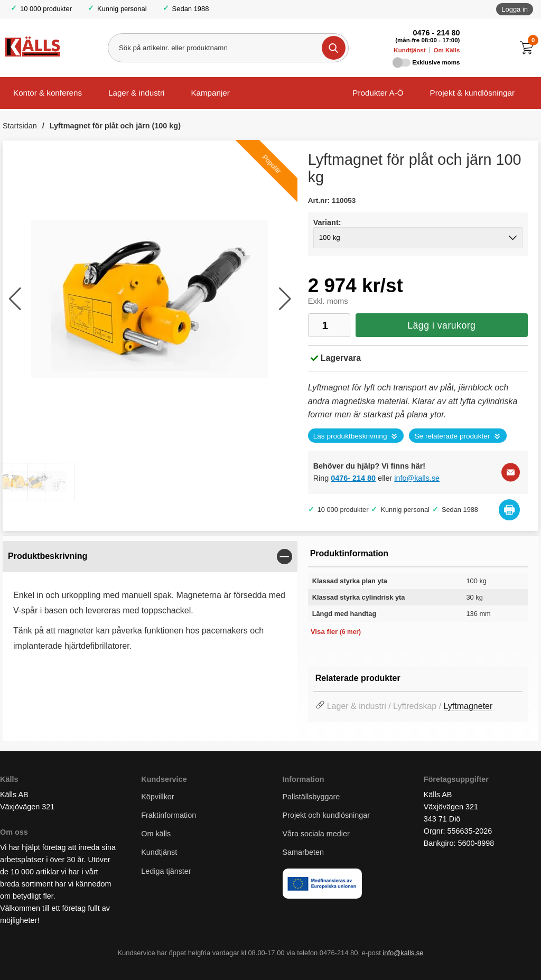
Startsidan (20, 126)
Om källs (156, 834)
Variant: (327, 222)
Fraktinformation (169, 815)
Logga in (515, 9)
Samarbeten (304, 852)
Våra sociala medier (316, 834)
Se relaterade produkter (452, 436)
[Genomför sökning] (334, 48)
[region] (150, 557)
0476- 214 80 (353, 478)
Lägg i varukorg (441, 325)
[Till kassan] (529, 48)
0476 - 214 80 (437, 33)
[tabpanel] (150, 605)
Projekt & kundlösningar (472, 93)
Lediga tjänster (166, 871)
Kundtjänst (409, 50)
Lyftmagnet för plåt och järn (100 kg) (115, 126)
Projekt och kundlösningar (327, 815)
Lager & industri (136, 93)
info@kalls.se (417, 478)
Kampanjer (210, 93)
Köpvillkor (157, 797)
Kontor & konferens (48, 93)
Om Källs (446, 50)
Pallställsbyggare (311, 797)
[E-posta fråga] (511, 472)
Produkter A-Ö (378, 93)
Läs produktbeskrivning (350, 436)
